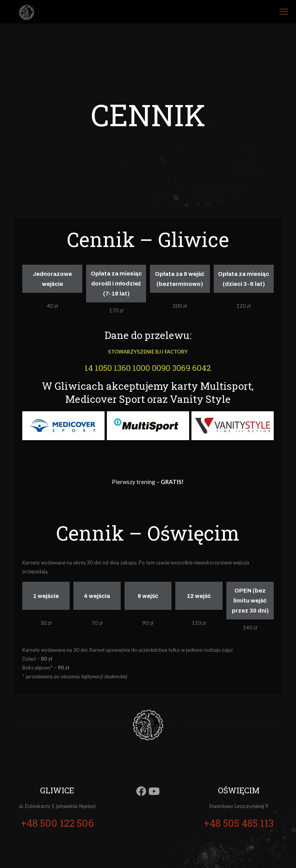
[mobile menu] (284, 12)
